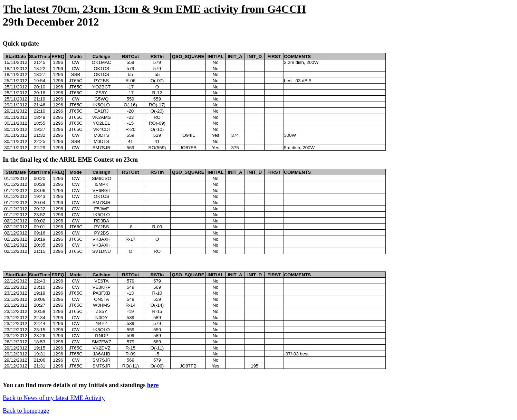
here (153, 385)
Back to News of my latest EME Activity (54, 398)
